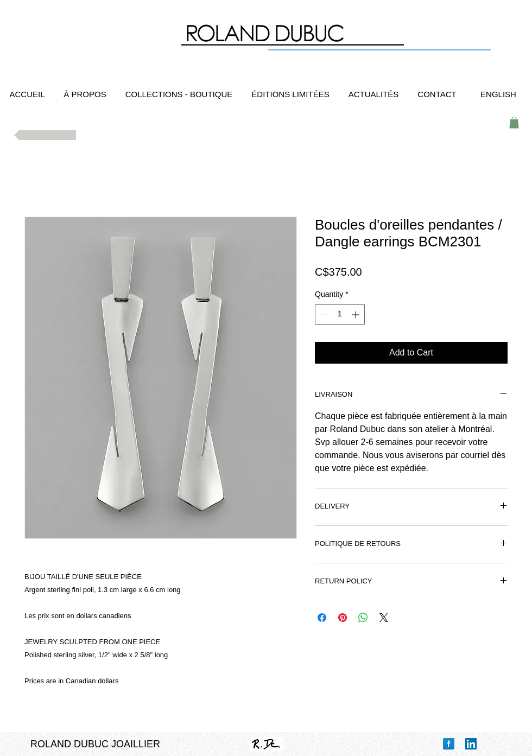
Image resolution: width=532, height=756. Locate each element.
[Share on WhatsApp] (363, 618)
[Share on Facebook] (322, 618)
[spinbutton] (340, 315)
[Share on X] (384, 618)
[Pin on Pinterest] (343, 618)
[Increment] (356, 315)
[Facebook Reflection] (449, 744)
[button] (514, 123)
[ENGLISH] (498, 94)
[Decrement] (323, 315)
